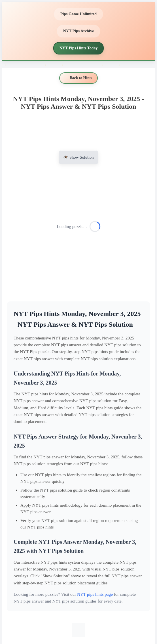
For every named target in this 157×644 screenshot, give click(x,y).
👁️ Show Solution (78, 157)
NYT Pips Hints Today (79, 48)
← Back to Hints (79, 78)
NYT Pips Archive (78, 31)
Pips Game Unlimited (78, 14)
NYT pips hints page (95, 594)
